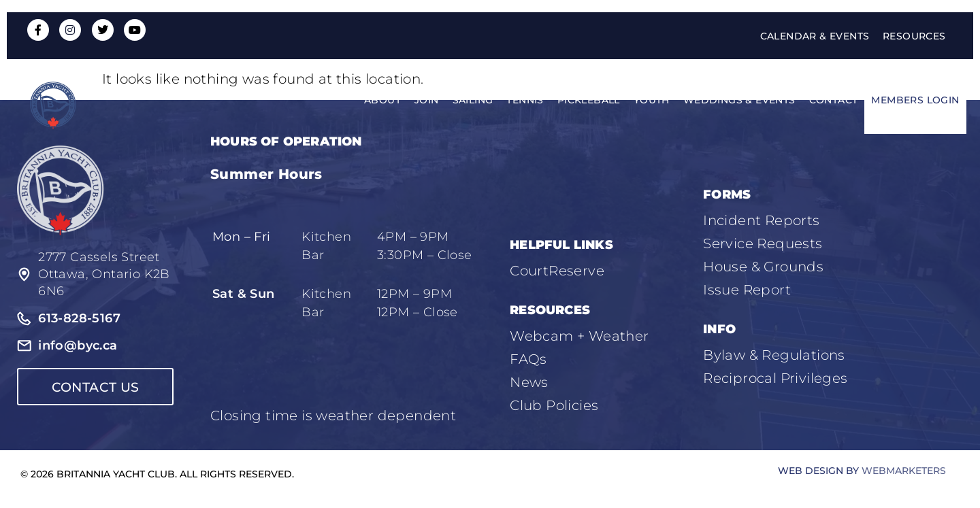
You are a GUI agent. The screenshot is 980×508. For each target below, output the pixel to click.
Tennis (525, 101)
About (382, 101)
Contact (834, 101)
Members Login (915, 101)
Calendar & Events (814, 36)
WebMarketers (904, 471)
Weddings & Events (739, 101)
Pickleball (589, 101)
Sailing (473, 101)
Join (427, 101)
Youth (652, 101)
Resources (914, 36)
